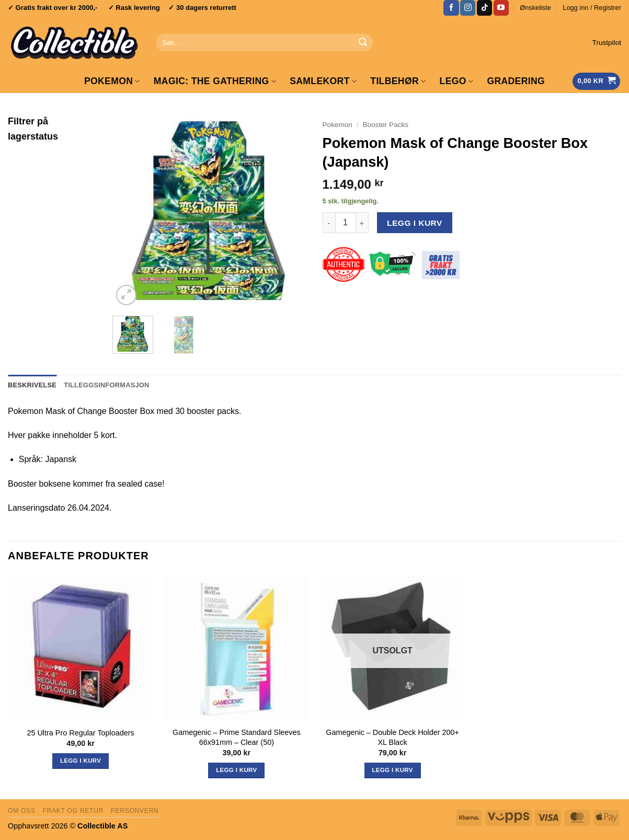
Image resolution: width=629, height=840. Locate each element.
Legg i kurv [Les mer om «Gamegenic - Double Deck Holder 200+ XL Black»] (392, 770)
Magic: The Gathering (215, 81)
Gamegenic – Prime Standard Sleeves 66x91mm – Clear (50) (237, 737)
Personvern (135, 811)
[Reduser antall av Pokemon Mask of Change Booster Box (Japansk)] (329, 223)
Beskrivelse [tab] (32, 385)
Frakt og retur (73, 811)
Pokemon (112, 81)
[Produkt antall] (346, 223)
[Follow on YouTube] (501, 8)
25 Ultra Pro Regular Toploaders (80, 733)
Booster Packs (385, 125)
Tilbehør (398, 81)
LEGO (457, 81)
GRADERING (516, 81)
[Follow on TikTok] (484, 8)
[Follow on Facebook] (451, 8)
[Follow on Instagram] (468, 8)
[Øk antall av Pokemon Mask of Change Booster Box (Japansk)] (362, 223)
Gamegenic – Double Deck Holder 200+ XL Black (392, 737)
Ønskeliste (535, 8)
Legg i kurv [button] (81, 761)
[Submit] (363, 43)
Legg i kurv (415, 223)
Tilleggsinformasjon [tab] (106, 385)
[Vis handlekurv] (596, 81)
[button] (592, 8)
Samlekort (323, 81)
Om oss (22, 811)
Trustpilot (607, 43)
